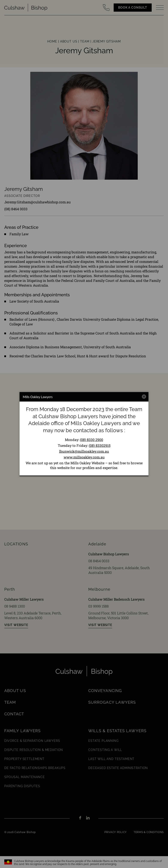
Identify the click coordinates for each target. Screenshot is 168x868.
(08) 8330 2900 (92, 440)
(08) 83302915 (100, 445)
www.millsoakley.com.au (84, 457)
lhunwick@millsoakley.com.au (84, 451)
